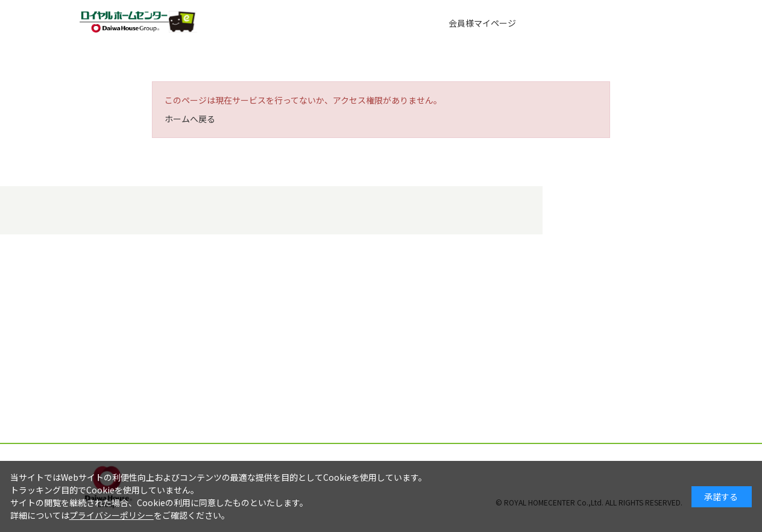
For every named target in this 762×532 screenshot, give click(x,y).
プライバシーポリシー (112, 515)
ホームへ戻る (190, 119)
